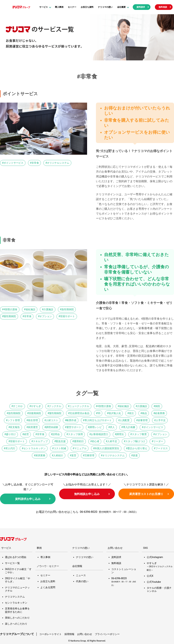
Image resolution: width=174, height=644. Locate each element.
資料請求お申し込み (28, 499)
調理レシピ (96, 427)
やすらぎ (36, 406)
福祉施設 (30, 309)
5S (99, 413)
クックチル (55, 406)
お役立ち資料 (87, 7)
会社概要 (121, 7)
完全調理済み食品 (79, 413)
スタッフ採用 (75, 434)
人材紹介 (58, 455)
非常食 (35, 163)
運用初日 (79, 441)
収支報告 (15, 427)
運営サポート (74, 427)
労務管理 (89, 455)
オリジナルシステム (58, 163)
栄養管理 (143, 420)
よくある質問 (48, 587)
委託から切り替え (137, 448)
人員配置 (125, 420)
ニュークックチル (79, 406)
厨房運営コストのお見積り (146, 494)
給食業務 (160, 413)
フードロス (162, 448)
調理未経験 (52, 427)
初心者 (96, 441)
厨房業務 (40, 455)
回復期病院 (35, 413)
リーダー (158, 441)
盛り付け (11, 434)
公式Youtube (154, 582)
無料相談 (163, 7)
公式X (150, 576)
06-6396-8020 (89, 512)
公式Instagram (155, 557)
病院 (158, 406)
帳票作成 (71, 420)
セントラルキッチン (35, 448)
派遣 (135, 455)
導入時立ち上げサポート (98, 420)
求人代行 (10, 448)
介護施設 (48, 309)
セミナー (72, 7)
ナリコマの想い (105, 7)
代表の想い (82, 581)
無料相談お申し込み (87, 494)
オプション (46, 316)
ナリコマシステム (15, 596)
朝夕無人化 (115, 413)
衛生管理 (33, 420)
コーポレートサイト (50, 634)
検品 (144, 413)
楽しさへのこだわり (16, 623)
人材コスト (52, 420)
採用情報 (69, 634)
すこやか (18, 406)
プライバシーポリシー (107, 634)
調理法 (120, 434)
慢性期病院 (10, 316)
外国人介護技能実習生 (107, 448)
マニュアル (80, 448)
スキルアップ (40, 441)
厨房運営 (33, 427)
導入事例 (59, 7)
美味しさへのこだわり (17, 618)
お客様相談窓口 (99, 434)
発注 (131, 413)
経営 (26, 434)
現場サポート (67, 316)
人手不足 (161, 420)
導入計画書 (129, 427)
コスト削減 (60, 448)
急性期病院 (68, 309)
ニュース (81, 575)
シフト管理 (14, 420)
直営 (74, 455)
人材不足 (112, 441)
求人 (112, 427)
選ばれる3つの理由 (16, 557)
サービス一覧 (12, 563)
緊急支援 (61, 441)
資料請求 (141, 7)
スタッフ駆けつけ (135, 441)
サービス (44, 7)
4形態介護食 (10, 309)
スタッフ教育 (139, 434)
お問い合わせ (85, 634)
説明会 (56, 434)
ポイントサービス (13, 163)
